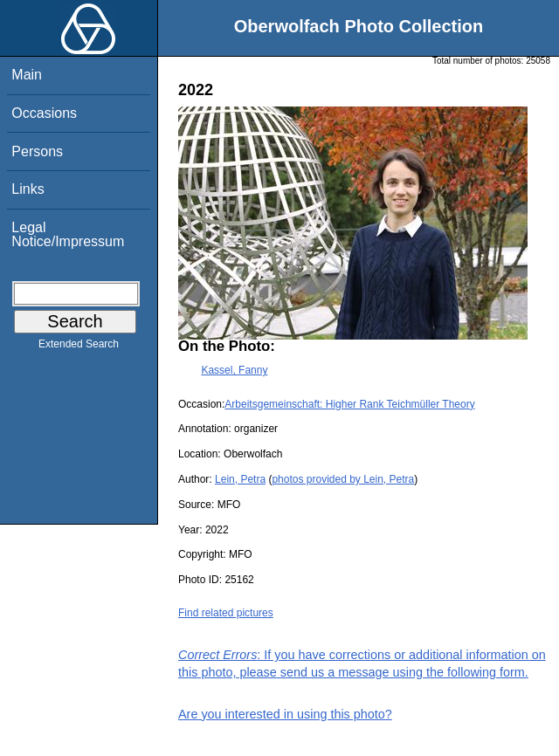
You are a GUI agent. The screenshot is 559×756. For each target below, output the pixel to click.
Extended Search (79, 347)
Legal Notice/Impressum (68, 234)
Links (28, 189)
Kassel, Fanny (234, 370)
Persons (37, 151)
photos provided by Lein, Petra (343, 479)
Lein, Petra (240, 479)
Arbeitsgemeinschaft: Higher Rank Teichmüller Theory (349, 404)
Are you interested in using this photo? (285, 714)
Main (27, 75)
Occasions (44, 113)
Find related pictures (226, 613)
